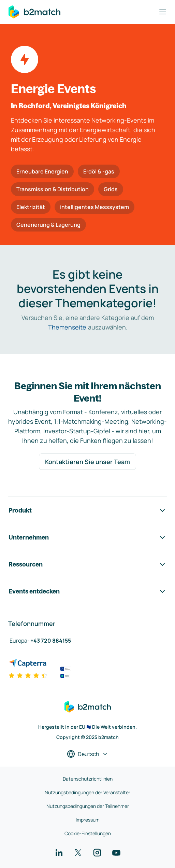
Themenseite (67, 327)
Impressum (88, 820)
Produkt (87, 510)
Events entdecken (87, 591)
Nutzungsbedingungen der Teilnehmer (88, 806)
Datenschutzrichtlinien (88, 779)
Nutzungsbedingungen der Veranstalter (87, 792)
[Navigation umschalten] (163, 12)
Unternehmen (87, 537)
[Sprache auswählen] (87, 754)
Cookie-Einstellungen (88, 833)
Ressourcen (87, 564)
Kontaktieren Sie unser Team (87, 462)
